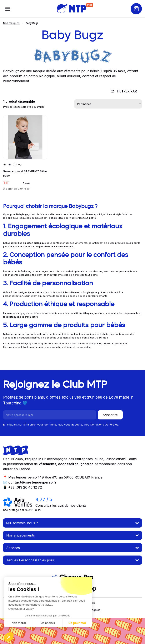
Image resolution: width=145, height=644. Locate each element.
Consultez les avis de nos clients (61, 505)
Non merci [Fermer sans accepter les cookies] (19, 623)
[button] (9, 637)
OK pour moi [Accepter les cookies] (77, 623)
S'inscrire (110, 415)
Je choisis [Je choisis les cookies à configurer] (48, 623)
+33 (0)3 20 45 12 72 (25, 487)
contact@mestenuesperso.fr (32, 482)
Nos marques (11, 23)
